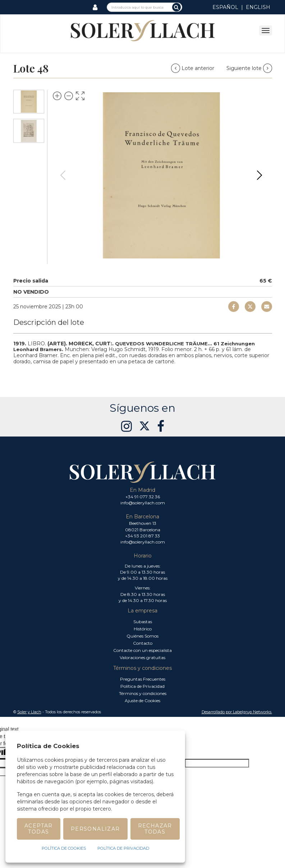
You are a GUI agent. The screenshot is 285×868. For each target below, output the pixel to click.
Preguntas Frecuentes (143, 679)
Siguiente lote (249, 68)
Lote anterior (193, 68)
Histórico (143, 629)
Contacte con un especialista (142, 650)
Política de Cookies (64, 848)
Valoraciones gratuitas (142, 657)
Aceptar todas (39, 829)
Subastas (143, 622)
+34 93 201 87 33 (142, 536)
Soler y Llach (29, 712)
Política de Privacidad (142, 686)
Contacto (143, 643)
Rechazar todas (155, 829)
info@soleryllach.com (143, 503)
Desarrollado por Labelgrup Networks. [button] (237, 712)
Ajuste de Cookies (142, 701)
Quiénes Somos (142, 636)
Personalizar (95, 829)
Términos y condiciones (143, 693)
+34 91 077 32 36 (143, 497)
